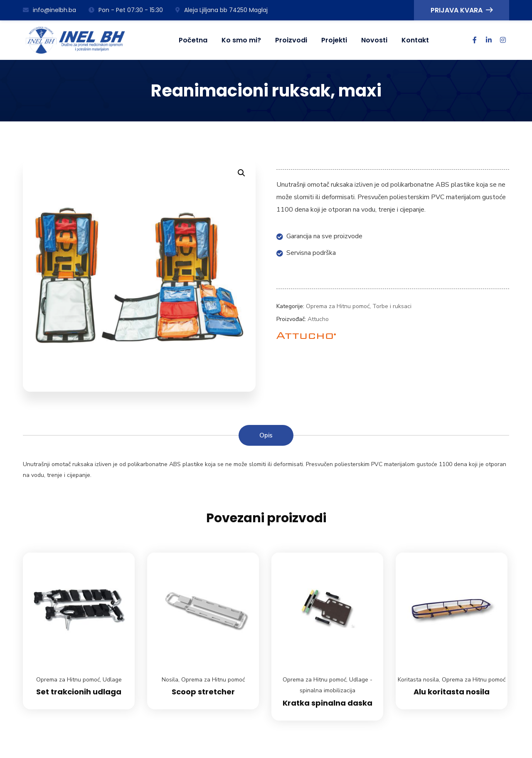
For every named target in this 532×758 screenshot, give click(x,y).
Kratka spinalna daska (328, 703)
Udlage (112, 680)
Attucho (318, 319)
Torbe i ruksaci (392, 306)
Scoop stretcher (203, 692)
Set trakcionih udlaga (79, 692)
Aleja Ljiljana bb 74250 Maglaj (222, 10)
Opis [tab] (266, 435)
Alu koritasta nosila (452, 692)
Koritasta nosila (418, 680)
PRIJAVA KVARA (462, 10)
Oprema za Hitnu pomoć (338, 306)
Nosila (170, 680)
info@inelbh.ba (49, 10)
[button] (241, 173)
